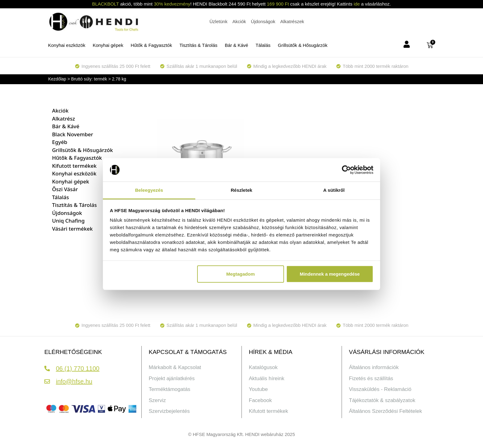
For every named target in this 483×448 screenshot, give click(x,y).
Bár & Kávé (237, 45)
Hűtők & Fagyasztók (151, 45)
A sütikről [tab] (334, 190)
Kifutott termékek (74, 166)
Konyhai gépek (108, 45)
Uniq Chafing (68, 221)
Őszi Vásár (65, 189)
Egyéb (60, 142)
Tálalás (263, 45)
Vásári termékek (72, 229)
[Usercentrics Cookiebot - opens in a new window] (346, 170)
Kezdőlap (57, 79)
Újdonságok (67, 213)
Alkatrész (63, 119)
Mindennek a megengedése (330, 274)
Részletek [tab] (241, 190)
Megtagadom (241, 274)
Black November (73, 134)
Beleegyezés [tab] (149, 190)
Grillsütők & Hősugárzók (303, 45)
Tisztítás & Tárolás (198, 45)
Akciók (60, 111)
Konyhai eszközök (67, 45)
